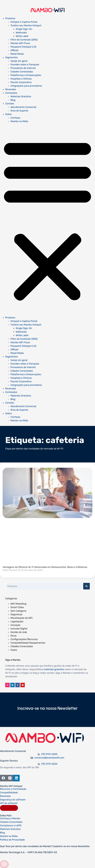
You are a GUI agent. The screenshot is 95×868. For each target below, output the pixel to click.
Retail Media (17, 54)
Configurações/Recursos (24, 639)
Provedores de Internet (23, 68)
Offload (14, 50)
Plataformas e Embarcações (26, 75)
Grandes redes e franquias (25, 65)
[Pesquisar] (86, 586)
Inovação (15, 625)
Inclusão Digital (19, 629)
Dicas (13, 636)
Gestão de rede (19, 632)
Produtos (10, 18)
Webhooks (21, 33)
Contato (10, 104)
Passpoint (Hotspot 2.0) (23, 47)
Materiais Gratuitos (21, 96)
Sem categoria (18, 611)
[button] (48, 220)
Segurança (16, 614)
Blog (13, 100)
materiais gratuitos (54, 669)
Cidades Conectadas (22, 72)
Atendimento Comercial (23, 107)
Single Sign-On (24, 29)
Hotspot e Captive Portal (24, 22)
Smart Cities (17, 607)
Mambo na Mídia (19, 121)
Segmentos (11, 57)
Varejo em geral (19, 61)
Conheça (15, 118)
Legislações (17, 622)
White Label (22, 36)
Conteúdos (11, 93)
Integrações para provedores (26, 86)
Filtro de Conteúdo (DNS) (24, 40)
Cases (14, 650)
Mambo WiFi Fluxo (20, 43)
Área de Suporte (19, 111)
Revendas (11, 89)
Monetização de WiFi (22, 618)
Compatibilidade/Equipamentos (28, 643)
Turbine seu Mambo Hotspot (26, 26)
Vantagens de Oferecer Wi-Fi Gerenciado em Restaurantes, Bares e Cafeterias (45, 567)
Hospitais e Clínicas (21, 79)
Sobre (8, 114)
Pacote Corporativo (21, 82)
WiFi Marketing (18, 604)
